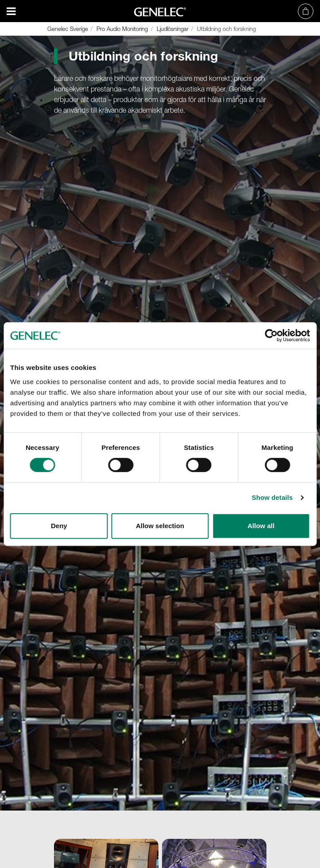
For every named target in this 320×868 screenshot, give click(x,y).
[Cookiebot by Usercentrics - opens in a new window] (271, 335)
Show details (272, 497)
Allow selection (160, 526)
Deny (59, 526)
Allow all (261, 526)
